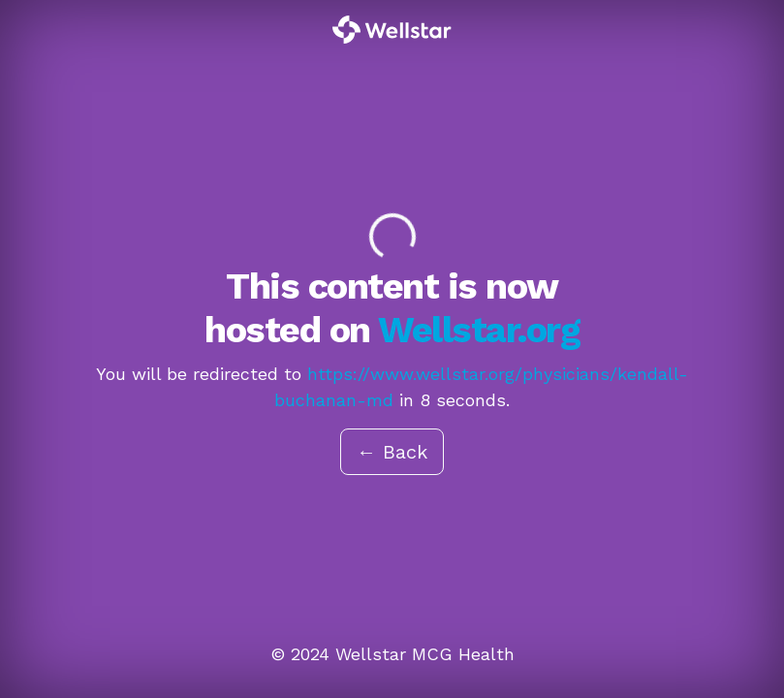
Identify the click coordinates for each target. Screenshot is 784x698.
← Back (392, 452)
